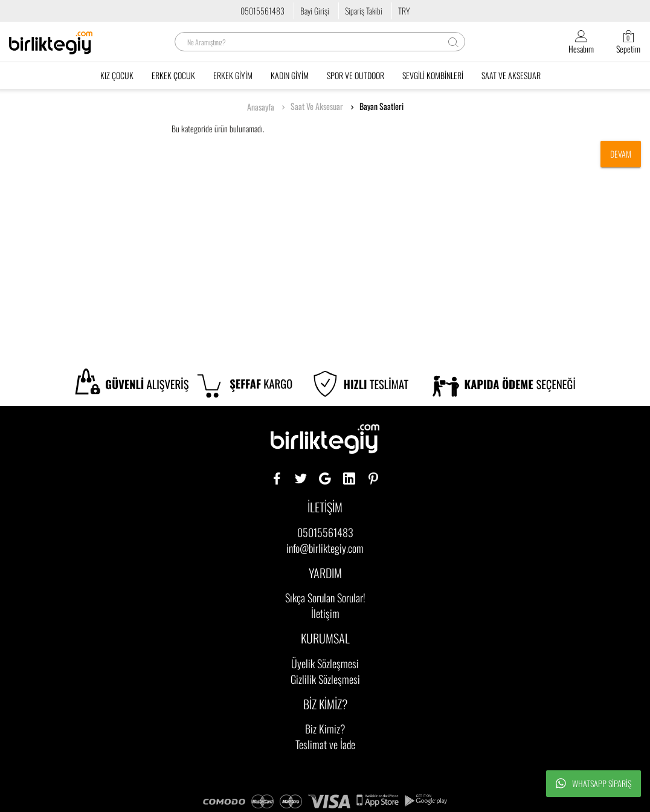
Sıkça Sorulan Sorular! (325, 598)
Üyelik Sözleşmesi (325, 663)
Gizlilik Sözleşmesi (325, 679)
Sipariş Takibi (364, 11)
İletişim (325, 613)
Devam (621, 154)
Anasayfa (261, 107)
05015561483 (262, 11)
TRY (404, 11)
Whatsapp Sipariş (594, 784)
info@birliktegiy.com (325, 548)
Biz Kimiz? (325, 729)
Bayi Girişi (315, 11)
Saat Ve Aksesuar (317, 106)
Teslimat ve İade (325, 744)
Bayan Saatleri (381, 106)
